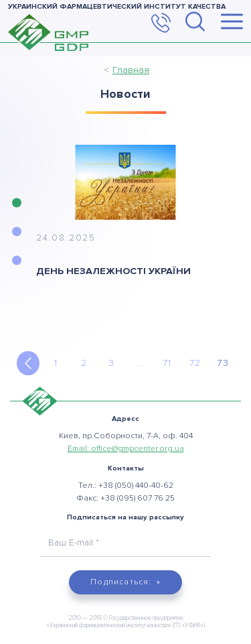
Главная (131, 70)
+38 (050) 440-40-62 (136, 486)
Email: (126, 449)
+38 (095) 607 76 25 (138, 498)
